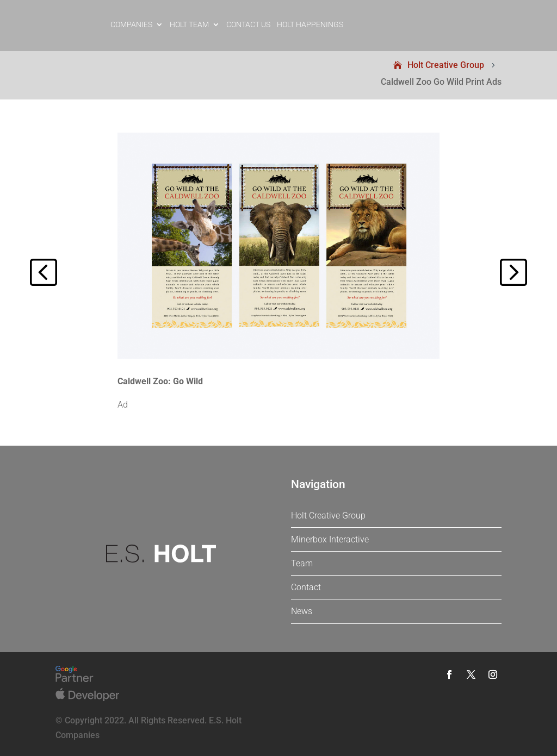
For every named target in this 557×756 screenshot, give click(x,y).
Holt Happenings (310, 24)
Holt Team (189, 24)
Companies (131, 24)
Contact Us (248, 24)
